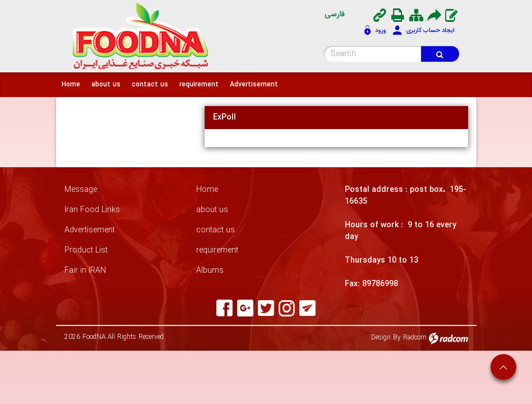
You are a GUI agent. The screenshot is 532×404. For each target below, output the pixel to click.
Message (81, 190)
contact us (216, 230)
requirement (217, 251)
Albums (210, 271)
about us (212, 210)
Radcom (415, 338)
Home (207, 190)
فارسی (335, 14)
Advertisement (90, 230)
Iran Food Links (92, 210)
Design (381, 338)
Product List (86, 251)
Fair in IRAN (85, 271)
